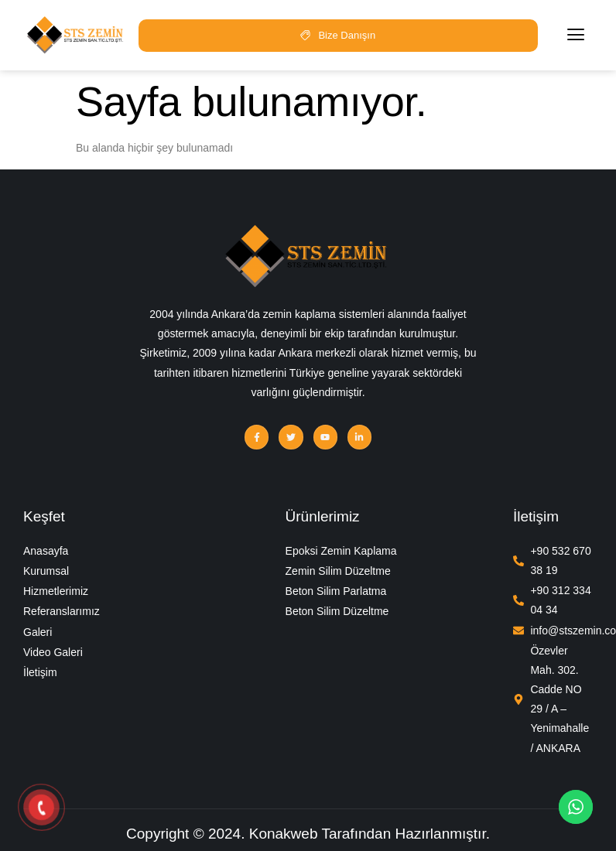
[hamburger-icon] (576, 35)
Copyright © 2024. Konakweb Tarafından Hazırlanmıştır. (308, 834)
